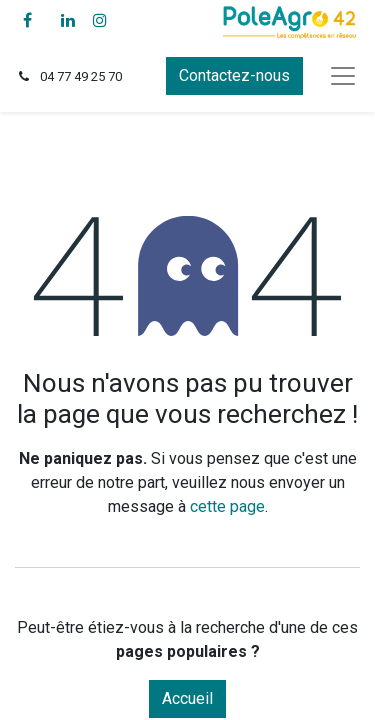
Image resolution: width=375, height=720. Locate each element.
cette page (227, 506)
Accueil (187, 698)
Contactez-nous (234, 75)
